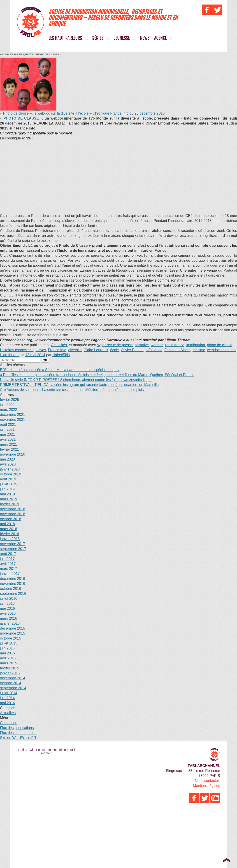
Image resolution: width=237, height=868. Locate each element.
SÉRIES (98, 38)
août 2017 (8, 554)
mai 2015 (7, 653)
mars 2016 (9, 618)
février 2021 (10, 449)
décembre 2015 (13, 628)
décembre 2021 (13, 415)
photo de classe (220, 345)
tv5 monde (154, 350)
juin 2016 (7, 603)
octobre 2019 (10, 474)
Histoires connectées (17, 350)
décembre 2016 (13, 579)
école (114, 350)
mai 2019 (7, 494)
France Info (57, 350)
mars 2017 (9, 569)
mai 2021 (7, 434)
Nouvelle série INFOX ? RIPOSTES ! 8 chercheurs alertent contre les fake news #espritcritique (76, 380)
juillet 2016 (9, 599)
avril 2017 (8, 564)
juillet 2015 (9, 643)
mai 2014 (7, 703)
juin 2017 (7, 559)
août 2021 (8, 425)
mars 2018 (9, 529)
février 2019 (10, 504)
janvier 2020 (10, 469)
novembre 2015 (13, 633)
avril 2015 (8, 658)
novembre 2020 (13, 454)
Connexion (9, 723)
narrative (142, 345)
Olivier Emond (132, 350)
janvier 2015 (10, 673)
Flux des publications (17, 728)
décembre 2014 (13, 678)
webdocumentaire (221, 350)
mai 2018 (7, 524)
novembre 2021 (13, 420)
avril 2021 (8, 439)
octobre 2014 (10, 683)
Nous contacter (207, 781)
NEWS (145, 38)
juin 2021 (7, 429)
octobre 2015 (10, 638)
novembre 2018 (13, 514)
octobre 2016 (10, 589)
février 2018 (10, 534)
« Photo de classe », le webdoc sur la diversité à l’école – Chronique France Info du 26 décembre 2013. (83, 113)
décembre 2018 (13, 509)
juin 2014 (7, 698)
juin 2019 (7, 489)
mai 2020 (7, 459)
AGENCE (160, 38)
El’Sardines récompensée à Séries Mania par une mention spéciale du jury (60, 370)
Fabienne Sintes (177, 350)
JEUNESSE (122, 38)
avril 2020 (8, 464)
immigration (196, 345)
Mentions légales (207, 786)
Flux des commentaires (19, 733)
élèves (41, 350)
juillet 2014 (9, 693)
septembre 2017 (13, 549)
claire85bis (61, 355)
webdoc (157, 345)
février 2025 (10, 400)
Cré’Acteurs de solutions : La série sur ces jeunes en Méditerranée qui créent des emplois (72, 390)
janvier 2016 (10, 623)
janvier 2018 (10, 539)
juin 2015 (7, 648)
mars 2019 (9, 499)
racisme (199, 350)
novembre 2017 (13, 544)
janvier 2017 (10, 574)
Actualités (59, 345)
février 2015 (10, 668)
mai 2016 (7, 608)
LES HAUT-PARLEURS (65, 38)
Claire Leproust (96, 350)
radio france (175, 345)
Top (227, 860)
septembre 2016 (13, 594)
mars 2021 (9, 444)
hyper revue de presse (115, 345)
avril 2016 (8, 613)
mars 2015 (9, 663)
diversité (75, 350)
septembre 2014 (13, 688)
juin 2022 (7, 405)
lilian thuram (10, 355)
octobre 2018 (10, 519)
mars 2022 (9, 410)
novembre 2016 (13, 584)
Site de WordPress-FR (18, 738)
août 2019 (8, 479)
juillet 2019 (9, 484)
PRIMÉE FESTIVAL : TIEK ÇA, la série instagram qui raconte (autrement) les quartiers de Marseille (79, 385)
